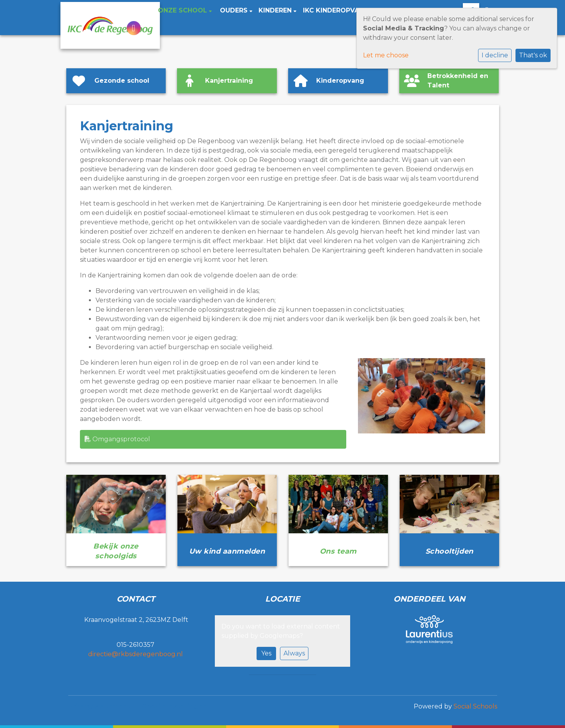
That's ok (533, 55)
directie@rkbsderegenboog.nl (135, 654)
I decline (495, 55)
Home (140, 10)
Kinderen (276, 10)
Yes (266, 653)
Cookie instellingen (174, 706)
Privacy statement (99, 706)
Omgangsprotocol (117, 439)
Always (294, 653)
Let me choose (386, 55)
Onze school (183, 10)
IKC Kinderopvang (336, 10)
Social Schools (475, 706)
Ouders (235, 10)
